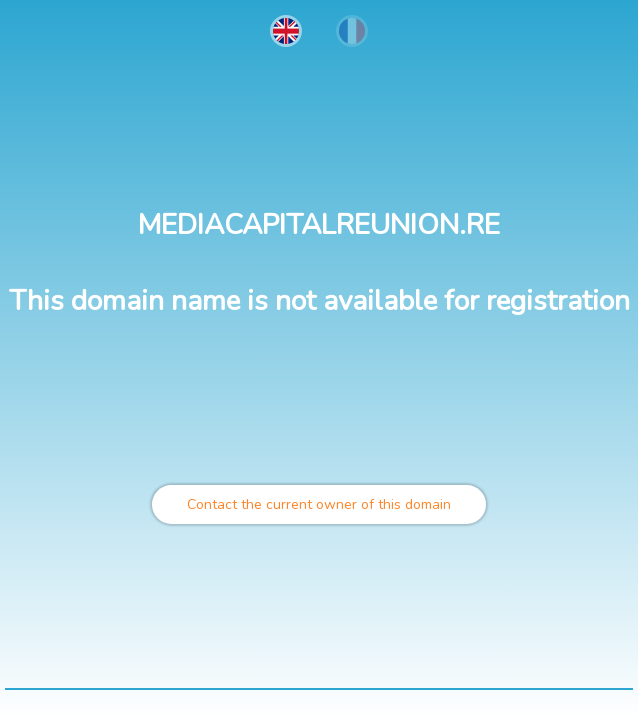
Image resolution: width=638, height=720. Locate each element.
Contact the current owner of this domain (319, 504)
